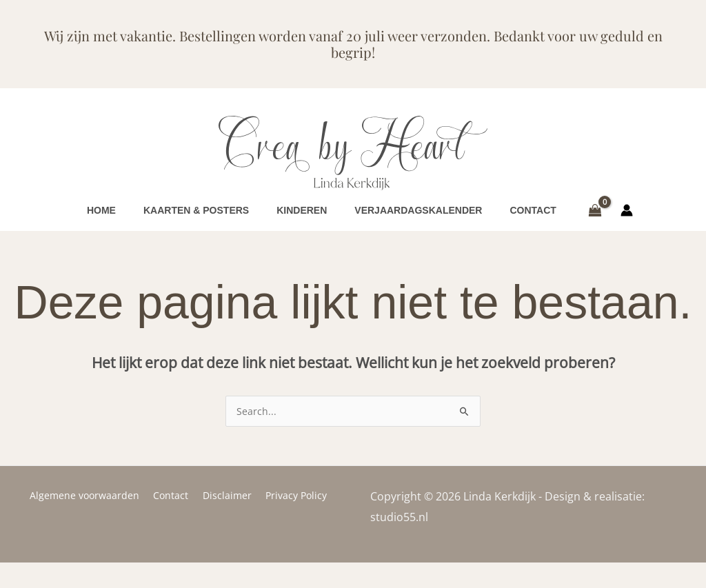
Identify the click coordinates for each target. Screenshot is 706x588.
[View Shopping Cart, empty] (595, 223)
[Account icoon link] (627, 223)
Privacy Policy (290, 521)
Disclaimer (225, 521)
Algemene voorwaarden (91, 521)
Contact (173, 521)
